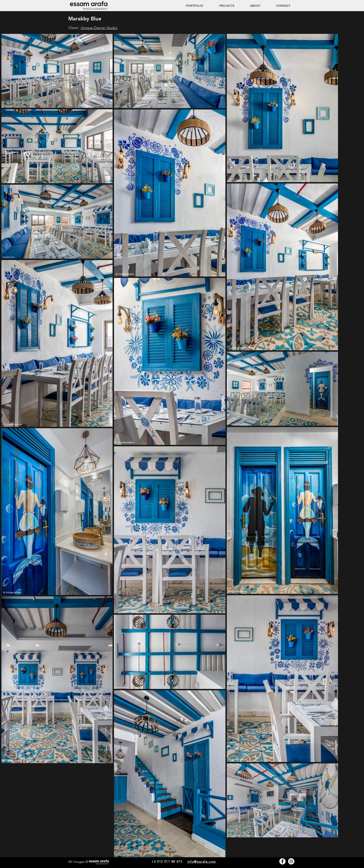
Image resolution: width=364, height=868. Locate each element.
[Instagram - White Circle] (291, 861)
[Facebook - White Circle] (282, 861)
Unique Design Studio (99, 28)
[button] (222, 6)
